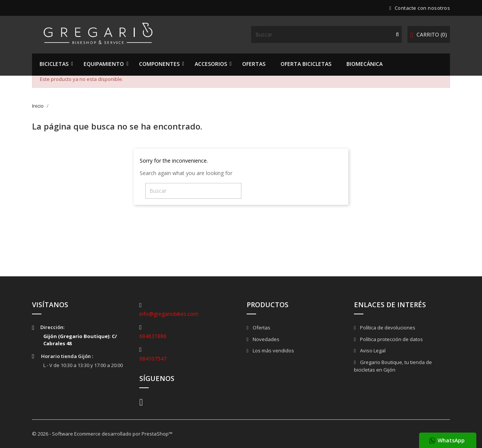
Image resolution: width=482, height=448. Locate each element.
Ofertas (261, 328)
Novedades (265, 339)
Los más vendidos (273, 350)
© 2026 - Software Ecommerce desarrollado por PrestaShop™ (102, 434)
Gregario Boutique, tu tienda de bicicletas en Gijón (393, 366)
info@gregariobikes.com (169, 314)
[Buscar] (326, 34)
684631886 (153, 336)
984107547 (153, 359)
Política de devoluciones (387, 328)
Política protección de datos (391, 339)
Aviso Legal (372, 350)
